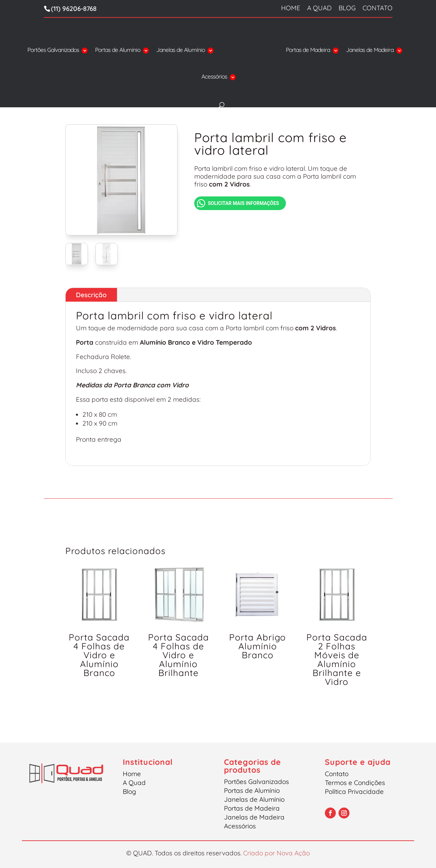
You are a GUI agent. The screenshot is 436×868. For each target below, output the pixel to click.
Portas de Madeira (308, 50)
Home (291, 8)
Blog (347, 8)
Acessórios (214, 77)
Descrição (91, 295)
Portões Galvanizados (53, 50)
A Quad (319, 8)
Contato (378, 8)
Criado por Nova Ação (276, 853)
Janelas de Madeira (370, 50)
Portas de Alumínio (118, 50)
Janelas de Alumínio (181, 50)
